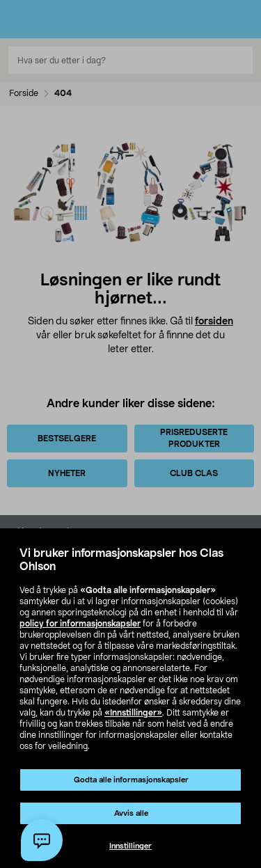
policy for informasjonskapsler (80, 624)
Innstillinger (130, 846)
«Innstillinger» (133, 713)
